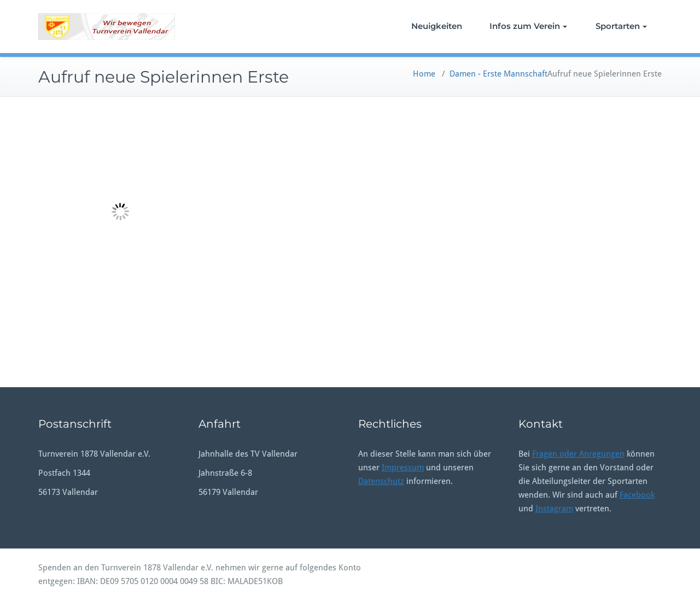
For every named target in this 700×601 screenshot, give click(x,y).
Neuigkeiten (437, 26)
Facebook (637, 495)
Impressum (403, 468)
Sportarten (621, 26)
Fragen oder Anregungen (578, 454)
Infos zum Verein (528, 26)
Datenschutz (381, 481)
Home (424, 74)
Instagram (554, 509)
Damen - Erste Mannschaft (498, 74)
